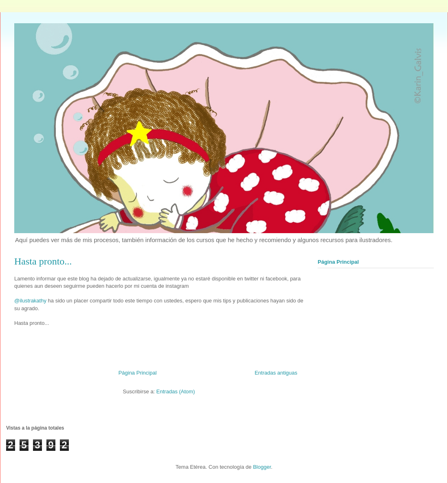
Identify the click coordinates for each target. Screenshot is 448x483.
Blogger (262, 467)
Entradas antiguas (276, 373)
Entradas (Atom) (176, 391)
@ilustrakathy (30, 301)
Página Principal (138, 373)
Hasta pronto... (43, 261)
